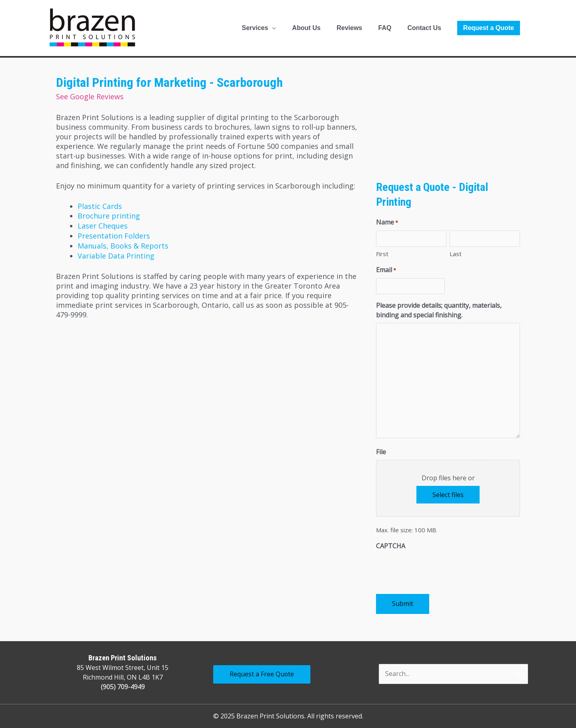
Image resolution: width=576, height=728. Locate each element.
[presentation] (437, 570)
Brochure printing (109, 215)
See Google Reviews (90, 96)
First (382, 254)
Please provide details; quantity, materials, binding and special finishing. (439, 310)
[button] (489, 28)
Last (456, 254)
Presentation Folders (114, 235)
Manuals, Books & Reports (123, 244)
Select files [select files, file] (448, 495)
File (381, 452)
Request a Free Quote (262, 674)
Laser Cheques (103, 225)
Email (386, 270)
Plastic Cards (100, 206)
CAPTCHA (391, 546)
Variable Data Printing (116, 254)
